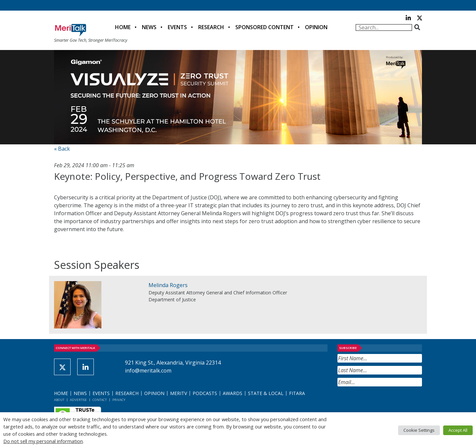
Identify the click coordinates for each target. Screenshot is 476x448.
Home (123, 27)
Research (211, 27)
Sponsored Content (265, 27)
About (59, 400)
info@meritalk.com (148, 371)
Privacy (119, 400)
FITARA (297, 393)
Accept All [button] (458, 430)
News (149, 27)
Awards (233, 393)
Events (177, 27)
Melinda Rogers (168, 285)
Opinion (316, 27)
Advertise (78, 400)
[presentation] (388, 403)
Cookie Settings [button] (419, 430)
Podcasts (205, 393)
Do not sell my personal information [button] (43, 441)
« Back (62, 149)
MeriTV (178, 393)
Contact (100, 400)
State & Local (266, 393)
